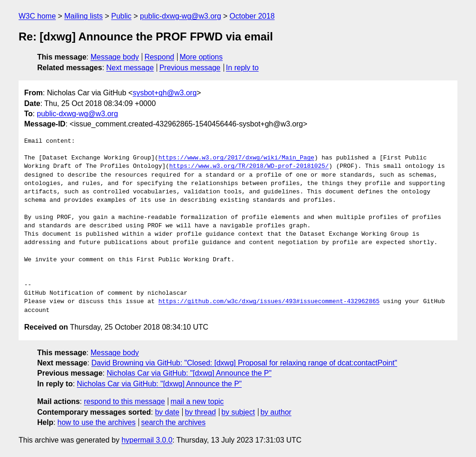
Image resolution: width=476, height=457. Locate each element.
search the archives (174, 422)
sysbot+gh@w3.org (165, 93)
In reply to (242, 68)
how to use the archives (97, 422)
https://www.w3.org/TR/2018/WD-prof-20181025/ (249, 166)
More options (202, 57)
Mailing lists (83, 16)
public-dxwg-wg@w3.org (181, 16)
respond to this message (124, 401)
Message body (115, 57)
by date (167, 412)
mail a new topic (197, 401)
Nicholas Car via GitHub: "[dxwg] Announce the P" (189, 373)
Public (121, 16)
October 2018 (252, 16)
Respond (159, 57)
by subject (238, 412)
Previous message (190, 68)
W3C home (37, 16)
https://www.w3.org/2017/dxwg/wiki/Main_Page (236, 158)
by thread (201, 412)
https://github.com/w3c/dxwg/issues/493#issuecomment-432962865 (269, 302)
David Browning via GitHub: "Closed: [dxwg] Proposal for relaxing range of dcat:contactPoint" (245, 363)
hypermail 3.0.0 (147, 440)
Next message (130, 68)
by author (276, 412)
